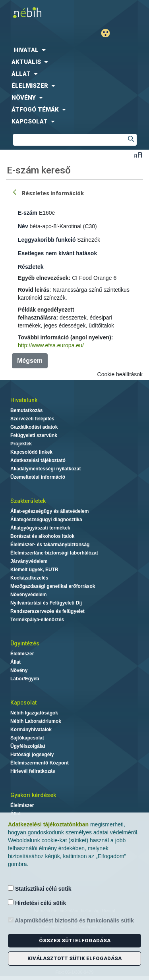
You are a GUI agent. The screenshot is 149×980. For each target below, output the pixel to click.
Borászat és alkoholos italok (42, 536)
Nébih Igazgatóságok (34, 713)
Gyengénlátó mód (109, 33)
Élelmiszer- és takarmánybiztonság (50, 545)
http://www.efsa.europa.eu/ (51, 345)
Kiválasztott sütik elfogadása (74, 958)
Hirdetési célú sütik (37, 903)
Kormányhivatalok (31, 730)
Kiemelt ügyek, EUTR (34, 570)
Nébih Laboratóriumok (36, 721)
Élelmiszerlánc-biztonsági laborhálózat (54, 553)
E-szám (28, 213)
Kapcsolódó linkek (31, 452)
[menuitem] (74, 50)
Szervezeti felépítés (32, 419)
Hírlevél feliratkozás (33, 771)
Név (23, 226)
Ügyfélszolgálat (28, 746)
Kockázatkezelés (29, 578)
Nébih (37, 13)
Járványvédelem (29, 561)
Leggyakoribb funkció (47, 240)
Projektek (21, 444)
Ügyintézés (25, 643)
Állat (15, 662)
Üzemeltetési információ (38, 477)
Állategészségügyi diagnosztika (46, 520)
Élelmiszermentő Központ (40, 763)
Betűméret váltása (138, 155)
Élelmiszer (22, 654)
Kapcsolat (23, 703)
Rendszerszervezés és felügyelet (47, 611)
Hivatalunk (24, 400)
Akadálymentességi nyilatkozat (45, 469)
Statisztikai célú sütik (40, 889)
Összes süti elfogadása (75, 941)
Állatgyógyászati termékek (40, 528)
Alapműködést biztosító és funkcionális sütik (71, 920)
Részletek (31, 267)
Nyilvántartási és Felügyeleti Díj (46, 603)
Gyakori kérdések (33, 795)
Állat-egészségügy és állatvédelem (49, 511)
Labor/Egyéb (25, 679)
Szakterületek (28, 501)
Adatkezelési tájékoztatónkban (48, 824)
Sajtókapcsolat (27, 738)
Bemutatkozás (26, 410)
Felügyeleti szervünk (34, 435)
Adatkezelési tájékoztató (38, 460)
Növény (19, 670)
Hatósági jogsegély (32, 755)
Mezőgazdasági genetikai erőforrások (53, 586)
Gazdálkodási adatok (34, 427)
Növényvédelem (28, 595)
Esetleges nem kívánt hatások (57, 253)
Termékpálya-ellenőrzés (37, 620)
